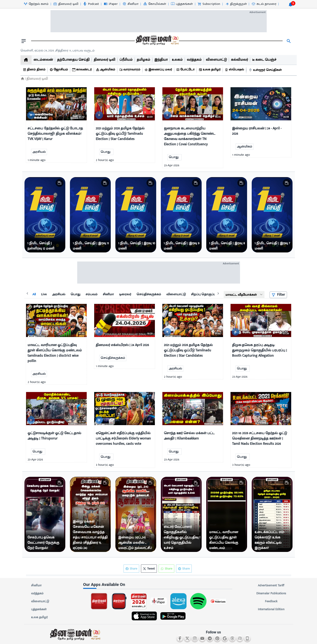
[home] (26, 60)
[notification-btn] (291, 4)
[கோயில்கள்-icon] (155, 4)
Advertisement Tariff (271, 585)
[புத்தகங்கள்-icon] (182, 4)
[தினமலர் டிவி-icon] (66, 4)
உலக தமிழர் (39, 617)
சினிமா (36, 585)
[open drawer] (24, 41)
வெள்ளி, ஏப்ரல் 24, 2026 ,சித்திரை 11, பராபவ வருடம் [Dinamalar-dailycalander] (58, 50)
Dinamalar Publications (271, 593)
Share (184, 569)
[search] (289, 41)
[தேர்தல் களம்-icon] (36, 4)
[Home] (23, 79)
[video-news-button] (31, 115)
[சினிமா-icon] (130, 4)
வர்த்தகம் (37, 593)
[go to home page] (157, 41)
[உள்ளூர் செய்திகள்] (266, 70)
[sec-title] (159, 585)
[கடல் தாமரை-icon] (264, 4)
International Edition (271, 609)
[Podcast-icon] (91, 4)
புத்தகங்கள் (39, 609)
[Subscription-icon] (209, 4)
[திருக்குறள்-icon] (236, 4)
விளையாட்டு (40, 601)
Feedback (271, 601)
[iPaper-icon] (111, 4)
